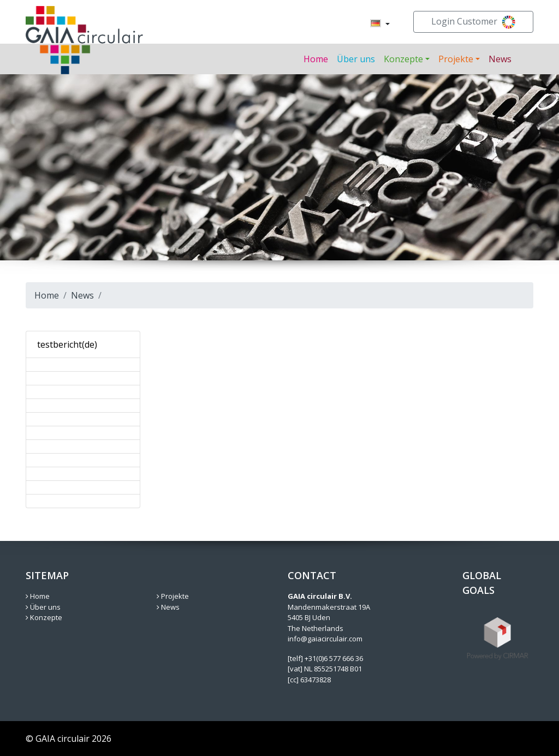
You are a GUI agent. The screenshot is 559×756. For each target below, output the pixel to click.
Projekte (173, 596)
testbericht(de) (67, 344)
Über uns (356, 59)
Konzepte (44, 617)
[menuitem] (376, 24)
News (500, 59)
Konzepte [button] (403, 59)
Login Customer (473, 22)
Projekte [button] (456, 59)
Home (316, 59)
